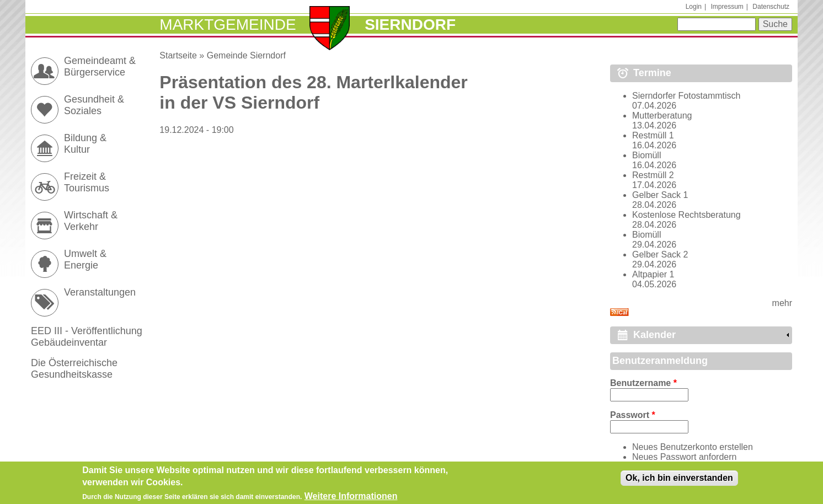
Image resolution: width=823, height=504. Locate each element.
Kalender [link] (654, 335)
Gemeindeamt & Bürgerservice (100, 66)
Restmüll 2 (653, 175)
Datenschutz (771, 7)
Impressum (727, 7)
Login (694, 7)
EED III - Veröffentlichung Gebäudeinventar (87, 337)
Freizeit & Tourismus (87, 182)
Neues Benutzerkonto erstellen (693, 447)
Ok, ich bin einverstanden (679, 481)
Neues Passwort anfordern (684, 457)
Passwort (633, 415)
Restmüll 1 (653, 135)
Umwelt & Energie (85, 259)
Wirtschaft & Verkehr (91, 221)
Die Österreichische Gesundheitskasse (74, 369)
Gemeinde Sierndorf (246, 55)
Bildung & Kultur (85, 144)
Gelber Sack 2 (660, 254)
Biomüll (646, 155)
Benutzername (643, 383)
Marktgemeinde (228, 25)
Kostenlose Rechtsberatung (686, 215)
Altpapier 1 (653, 274)
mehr (782, 303)
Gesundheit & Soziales (94, 105)
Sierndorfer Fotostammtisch (686, 96)
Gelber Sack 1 (660, 195)
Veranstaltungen (100, 292)
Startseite (178, 55)
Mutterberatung (662, 116)
